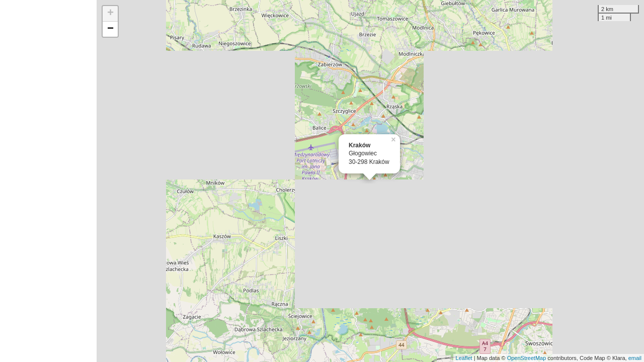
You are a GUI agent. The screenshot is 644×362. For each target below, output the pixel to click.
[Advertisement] (48, 181)
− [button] (110, 29)
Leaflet (464, 358)
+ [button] (110, 14)
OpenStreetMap (527, 358)
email (635, 358)
